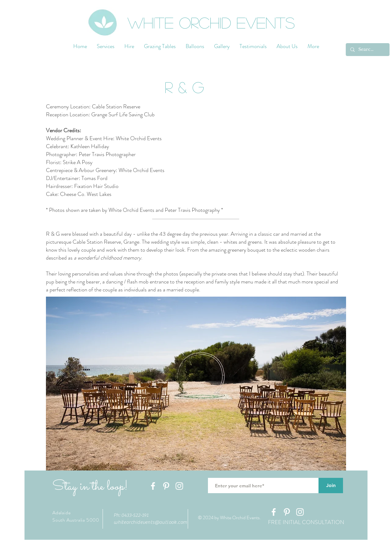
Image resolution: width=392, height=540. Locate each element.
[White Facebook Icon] (153, 486)
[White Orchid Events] (216, 22)
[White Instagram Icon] (179, 486)
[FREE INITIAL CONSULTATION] (306, 523)
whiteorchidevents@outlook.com (150, 522)
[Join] (331, 486)
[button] (184, 87)
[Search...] (367, 50)
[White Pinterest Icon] (166, 486)
